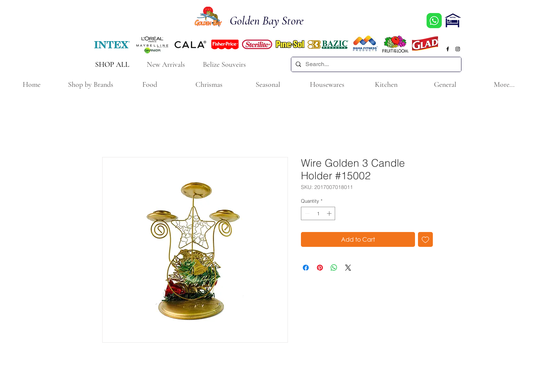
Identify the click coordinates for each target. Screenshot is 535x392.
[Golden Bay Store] (271, 21)
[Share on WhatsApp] (334, 268)
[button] (90, 85)
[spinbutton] (318, 213)
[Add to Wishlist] (425, 239)
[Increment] (330, 213)
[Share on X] (348, 268)
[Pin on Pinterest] (320, 268)
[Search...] (375, 64)
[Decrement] (307, 213)
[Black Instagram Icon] (458, 49)
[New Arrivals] (167, 64)
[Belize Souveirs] (225, 64)
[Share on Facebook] (306, 268)
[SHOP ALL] (113, 64)
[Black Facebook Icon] (448, 49)
